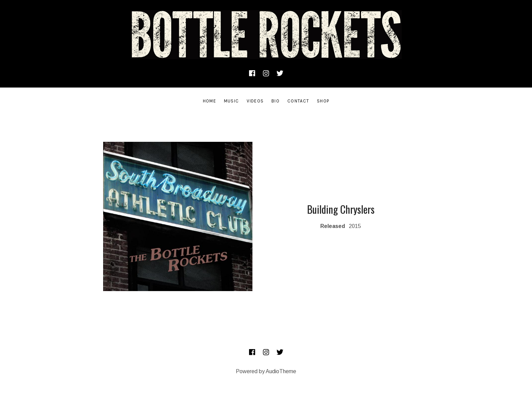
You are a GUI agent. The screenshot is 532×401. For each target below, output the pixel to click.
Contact (298, 101)
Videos (255, 101)
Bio (275, 101)
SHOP (323, 101)
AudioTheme (281, 371)
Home (210, 101)
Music (232, 101)
